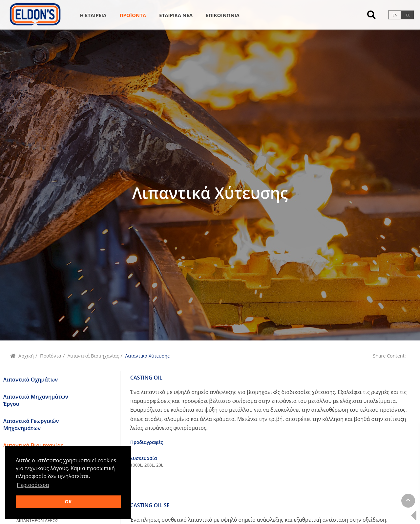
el (408, 15)
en (395, 15)
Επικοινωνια (223, 15)
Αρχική (26, 356)
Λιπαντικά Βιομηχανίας (93, 356)
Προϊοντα (133, 15)
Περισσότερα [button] (33, 485)
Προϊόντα (51, 356)
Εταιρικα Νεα (176, 15)
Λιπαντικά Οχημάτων (31, 380)
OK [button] (68, 502)
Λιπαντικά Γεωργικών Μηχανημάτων (31, 425)
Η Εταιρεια (93, 15)
